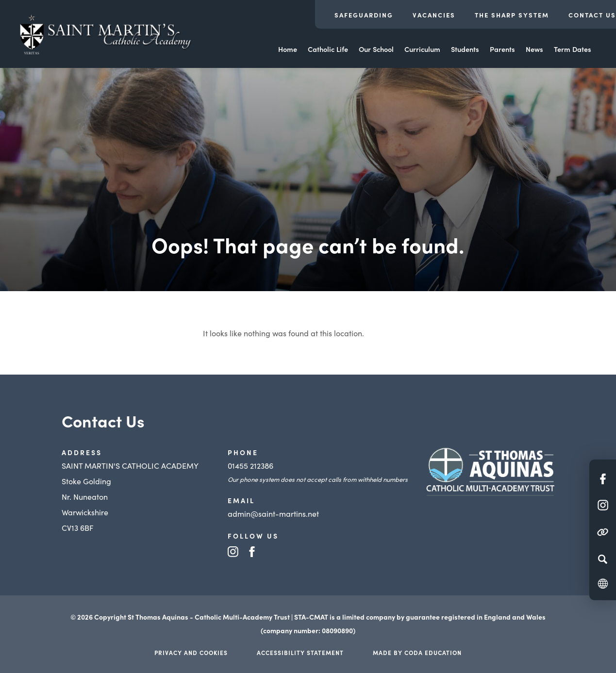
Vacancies (434, 15)
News (534, 49)
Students (465, 49)
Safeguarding (364, 15)
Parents (502, 49)
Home (288, 49)
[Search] (603, 559)
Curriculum (422, 49)
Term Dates (573, 49)
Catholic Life (328, 49)
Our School (376, 49)
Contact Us (592, 15)
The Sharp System (512, 15)
